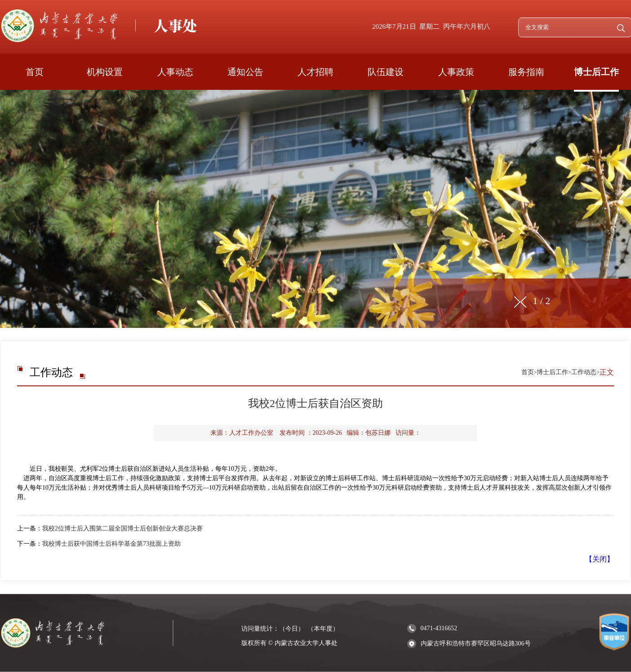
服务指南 (526, 72)
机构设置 (105, 72)
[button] (523, 302)
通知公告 (245, 72)
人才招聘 (315, 72)
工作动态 (584, 372)
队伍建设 (386, 72)
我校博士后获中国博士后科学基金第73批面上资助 (111, 544)
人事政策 (456, 72)
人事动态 (175, 72)
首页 (35, 72)
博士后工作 (596, 72)
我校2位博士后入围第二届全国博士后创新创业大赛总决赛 (122, 528)
